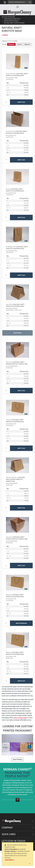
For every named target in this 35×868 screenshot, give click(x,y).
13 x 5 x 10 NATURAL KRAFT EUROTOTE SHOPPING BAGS (15, 421)
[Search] (18, 2)
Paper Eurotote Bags (11, 21)
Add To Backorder (21, 623)
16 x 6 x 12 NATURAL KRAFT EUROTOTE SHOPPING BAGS (15, 596)
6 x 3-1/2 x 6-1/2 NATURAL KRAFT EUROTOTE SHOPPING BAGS (17, 132)
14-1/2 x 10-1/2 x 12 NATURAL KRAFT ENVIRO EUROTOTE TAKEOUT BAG (15, 479)
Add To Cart (21, 102)
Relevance (11, 44)
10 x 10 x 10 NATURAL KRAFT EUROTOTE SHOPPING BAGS (15, 305)
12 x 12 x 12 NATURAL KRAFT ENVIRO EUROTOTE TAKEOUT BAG (17, 363)
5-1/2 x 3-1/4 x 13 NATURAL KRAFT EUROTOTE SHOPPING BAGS (17, 75)
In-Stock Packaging (8, 17)
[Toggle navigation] (18, 7)
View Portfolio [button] (17, 759)
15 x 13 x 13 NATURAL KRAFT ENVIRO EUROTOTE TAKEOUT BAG (17, 538)
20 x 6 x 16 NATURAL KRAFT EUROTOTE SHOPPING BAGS (15, 653)
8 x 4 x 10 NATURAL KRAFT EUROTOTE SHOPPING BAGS (15, 190)
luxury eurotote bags (20, 718)
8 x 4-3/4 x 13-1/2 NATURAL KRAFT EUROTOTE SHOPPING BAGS (17, 248)
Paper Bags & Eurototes (12, 19)
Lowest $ (19, 44)
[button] (18, 7)
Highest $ (27, 44)
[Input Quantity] (6, 102)
